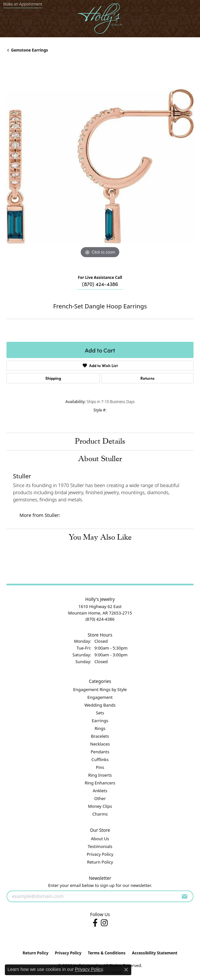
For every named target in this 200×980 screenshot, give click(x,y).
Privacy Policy (100, 854)
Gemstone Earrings (29, 50)
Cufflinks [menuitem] (100, 759)
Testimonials (100, 846)
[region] (100, 166)
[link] (23, 4)
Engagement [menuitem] (100, 697)
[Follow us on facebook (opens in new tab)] (95, 923)
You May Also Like (100, 537)
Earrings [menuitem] (100, 721)
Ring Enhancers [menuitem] (100, 783)
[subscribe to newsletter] (184, 896)
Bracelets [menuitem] (100, 736)
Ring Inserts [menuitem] (100, 775)
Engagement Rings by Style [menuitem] (100, 689)
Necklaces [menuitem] (100, 744)
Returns (147, 378)
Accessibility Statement (155, 953)
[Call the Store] (100, 619)
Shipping (53, 378)
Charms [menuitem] (100, 814)
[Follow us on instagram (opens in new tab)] (104, 923)
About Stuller (100, 459)
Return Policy (100, 862)
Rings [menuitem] (100, 728)
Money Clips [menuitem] (100, 806)
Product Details (100, 441)
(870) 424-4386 (100, 284)
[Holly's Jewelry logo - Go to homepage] (100, 19)
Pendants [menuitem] (100, 752)
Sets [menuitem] (100, 713)
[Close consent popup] (126, 970)
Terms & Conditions (107, 953)
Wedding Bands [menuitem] (100, 705)
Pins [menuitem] (100, 767)
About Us (100, 839)
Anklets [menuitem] (100, 791)
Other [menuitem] (100, 798)
